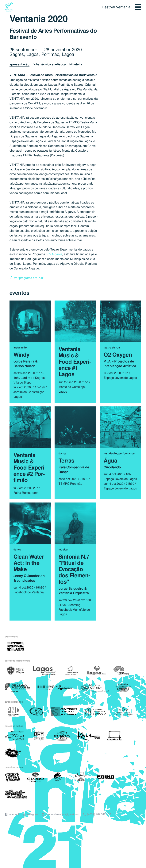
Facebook (14, 814)
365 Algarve (54, 254)
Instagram (33, 814)
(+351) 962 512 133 (99, 814)
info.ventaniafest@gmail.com (63, 814)
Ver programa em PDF (29, 278)
